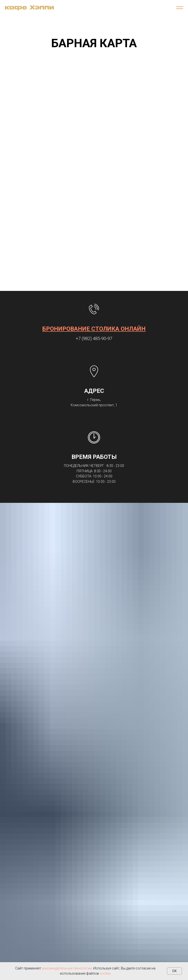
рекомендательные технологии (67, 968)
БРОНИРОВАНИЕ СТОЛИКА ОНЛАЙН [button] (94, 329)
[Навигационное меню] (180, 8)
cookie (105, 973)
